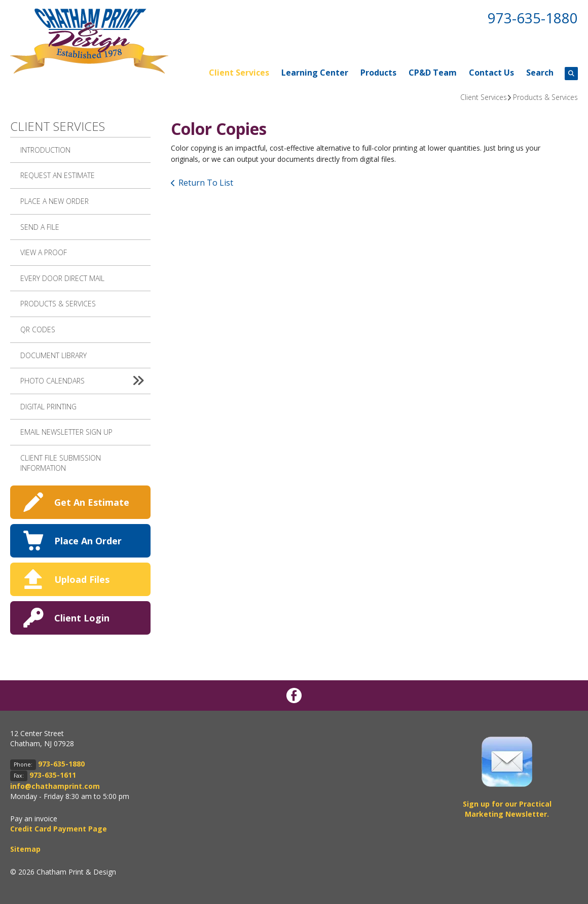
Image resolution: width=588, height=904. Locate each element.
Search (540, 73)
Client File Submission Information (61, 463)
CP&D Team (433, 73)
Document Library (53, 355)
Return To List (206, 183)
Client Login (82, 618)
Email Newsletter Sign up (66, 432)
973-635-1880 (533, 18)
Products (378, 73)
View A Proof (44, 252)
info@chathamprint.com (55, 786)
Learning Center (315, 73)
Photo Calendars (85, 381)
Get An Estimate (92, 502)
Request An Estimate (58, 175)
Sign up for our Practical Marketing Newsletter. (507, 809)
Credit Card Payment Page (59, 829)
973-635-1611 (53, 775)
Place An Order (88, 541)
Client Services (239, 73)
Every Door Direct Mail (62, 278)
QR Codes (38, 329)
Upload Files (82, 579)
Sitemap (25, 849)
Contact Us (491, 73)
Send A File (40, 227)
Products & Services (545, 97)
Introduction (45, 150)
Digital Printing (48, 407)
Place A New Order (54, 201)
